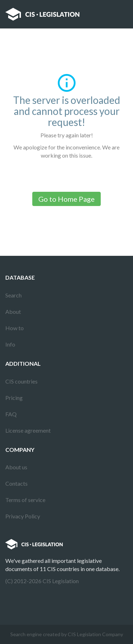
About (13, 312)
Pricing (14, 398)
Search (13, 295)
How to (15, 328)
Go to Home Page (66, 199)
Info (10, 344)
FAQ (11, 414)
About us (16, 467)
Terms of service (25, 500)
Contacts (16, 483)
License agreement (28, 430)
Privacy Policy (23, 516)
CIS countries (21, 381)
